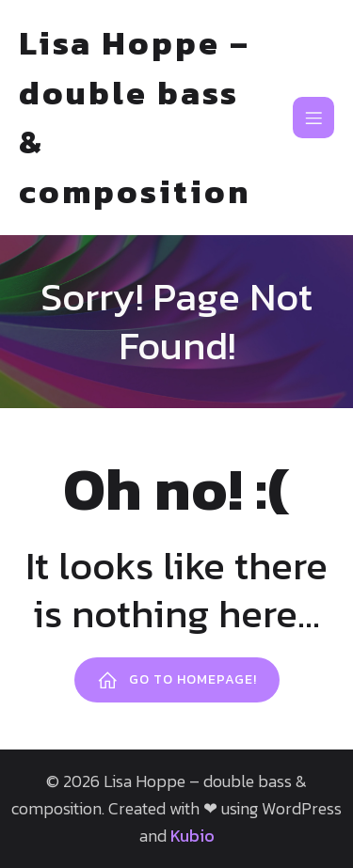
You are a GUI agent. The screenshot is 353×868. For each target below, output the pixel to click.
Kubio (193, 836)
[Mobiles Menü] (313, 118)
